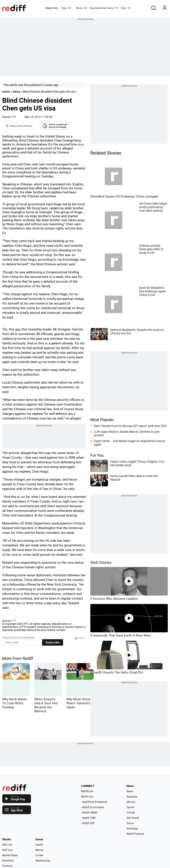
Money (82, 8)
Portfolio (7, 866)
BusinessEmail (98, 8)
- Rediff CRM (88, 818)
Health (39, 845)
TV (116, 8)
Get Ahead (133, 818)
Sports (130, 807)
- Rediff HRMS (89, 813)
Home (49, 8)
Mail (56, 8)
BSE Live (7, 845)
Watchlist (8, 861)
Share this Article (18, 126)
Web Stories (101, 562)
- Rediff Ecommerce (93, 807)
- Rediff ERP (88, 823)
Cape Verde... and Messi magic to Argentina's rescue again (129, 443)
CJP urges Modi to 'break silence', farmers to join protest (127, 433)
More (126, 8)
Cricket (131, 813)
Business (132, 797)
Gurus (110, 8)
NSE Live (7, 850)
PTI (14, 117)
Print (80, 638)
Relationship (43, 861)
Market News (10, 855)
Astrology (132, 829)
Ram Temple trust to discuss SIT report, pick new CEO (130, 426)
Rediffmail (87, 791)
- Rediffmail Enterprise (94, 802)
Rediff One (87, 797)
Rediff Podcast (135, 834)
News (66, 8)
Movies (131, 802)
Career (39, 855)
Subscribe (53, 642)
